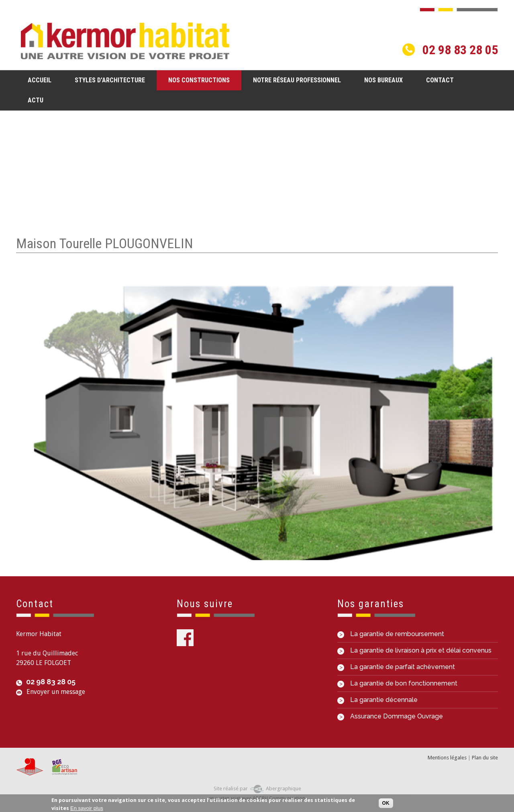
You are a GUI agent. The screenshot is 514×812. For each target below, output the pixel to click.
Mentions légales (447, 758)
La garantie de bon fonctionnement (397, 683)
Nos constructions (197, 80)
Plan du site (485, 758)
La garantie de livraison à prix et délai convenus (414, 650)
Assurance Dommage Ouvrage (390, 716)
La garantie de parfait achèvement (396, 667)
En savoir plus (87, 808)
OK (386, 804)
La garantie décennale (377, 700)
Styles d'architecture (107, 80)
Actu (36, 100)
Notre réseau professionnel (297, 80)
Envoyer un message (56, 692)
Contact (440, 80)
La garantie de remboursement (391, 634)
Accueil (40, 80)
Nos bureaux (383, 80)
